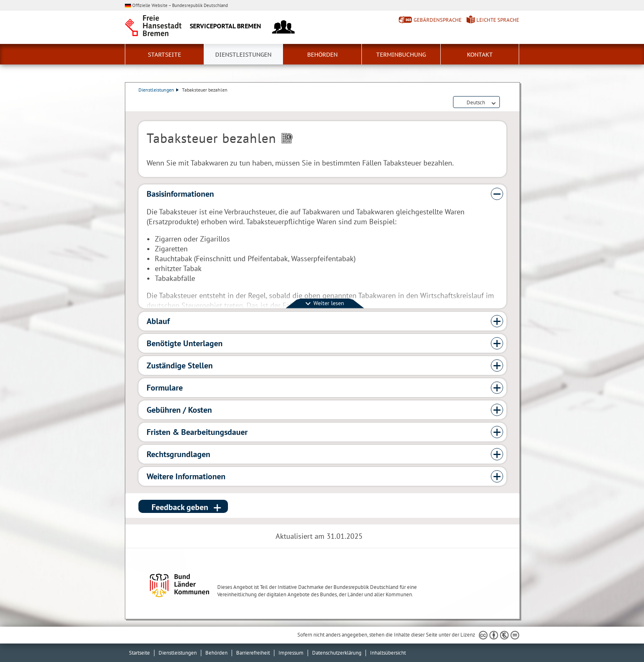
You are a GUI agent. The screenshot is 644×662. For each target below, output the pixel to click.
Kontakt (480, 55)
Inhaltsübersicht (388, 653)
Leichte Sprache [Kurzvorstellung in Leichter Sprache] (498, 20)
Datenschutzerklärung (337, 653)
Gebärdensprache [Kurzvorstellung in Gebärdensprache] (438, 20)
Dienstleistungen (243, 55)
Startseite (164, 55)
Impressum (291, 653)
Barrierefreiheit (253, 653)
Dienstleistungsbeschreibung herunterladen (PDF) (505, 103)
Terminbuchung (401, 55)
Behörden (322, 55)
